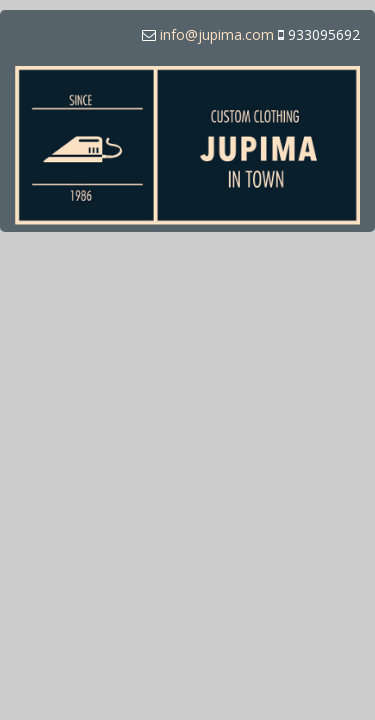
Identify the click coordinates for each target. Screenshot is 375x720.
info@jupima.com (217, 34)
